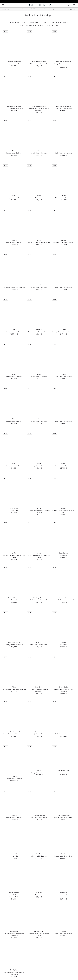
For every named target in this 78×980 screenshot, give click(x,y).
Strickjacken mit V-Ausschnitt (14, 964)
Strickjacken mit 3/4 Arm (64, 964)
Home (24, 11)
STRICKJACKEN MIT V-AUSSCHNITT (25, 25)
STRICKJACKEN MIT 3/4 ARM (32, 28)
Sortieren (6, 12)
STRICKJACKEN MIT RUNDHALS (55, 25)
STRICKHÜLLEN (52, 28)
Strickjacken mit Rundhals (39, 964)
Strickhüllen (14, 969)
